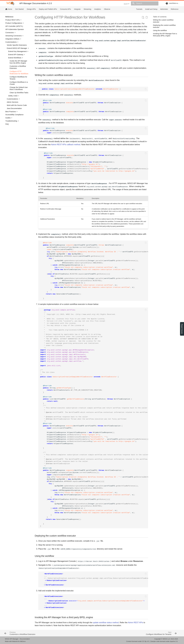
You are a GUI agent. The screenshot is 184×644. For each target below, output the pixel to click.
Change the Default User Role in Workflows (19, 88)
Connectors (11, 33)
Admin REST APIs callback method (66, 145)
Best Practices (12, 112)
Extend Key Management (18, 51)
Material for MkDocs (19, 641)
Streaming (87, 9)
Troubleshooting (12, 121)
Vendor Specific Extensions (17, 45)
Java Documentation (14, 108)
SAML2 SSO (14, 96)
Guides (9, 118)
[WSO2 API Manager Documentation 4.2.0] (10, 3)
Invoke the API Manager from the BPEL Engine (18, 62)
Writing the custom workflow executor (163, 21)
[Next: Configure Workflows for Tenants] (135, 633)
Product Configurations (15, 23)
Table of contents (160, 17)
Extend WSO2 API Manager (18, 48)
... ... (94, 579)
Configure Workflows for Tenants (18, 78)
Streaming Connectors (15, 36)
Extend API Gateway (17, 55)
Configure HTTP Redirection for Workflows (19, 72)
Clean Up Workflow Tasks (19, 93)
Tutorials (139, 9)
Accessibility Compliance (14, 115)
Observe (107, 9)
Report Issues (182, 329)
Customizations (12, 42)
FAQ (7, 124)
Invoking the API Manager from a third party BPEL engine (165, 35)
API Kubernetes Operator (15, 29)
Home (9, 9)
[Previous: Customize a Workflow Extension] (47, 633)
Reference (175, 9)
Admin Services (12, 102)
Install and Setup (151, 9)
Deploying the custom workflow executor (164, 26)
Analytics (98, 9)
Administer (164, 9)
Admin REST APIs (135, 623)
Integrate (77, 9)
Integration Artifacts (13, 39)
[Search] (145, 3)
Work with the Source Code (17, 105)
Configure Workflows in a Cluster (19, 83)
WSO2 (165, 639)
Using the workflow (160, 30)
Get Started (19, 9)
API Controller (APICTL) (14, 26)
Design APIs (31, 9)
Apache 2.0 (174, 641)
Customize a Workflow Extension (18, 67)
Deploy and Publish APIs (48, 9)
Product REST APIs (14, 20)
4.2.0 (127, 4)
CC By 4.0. (146, 641)
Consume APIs (66, 9)
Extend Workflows (16, 58)
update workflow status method (106, 623)
